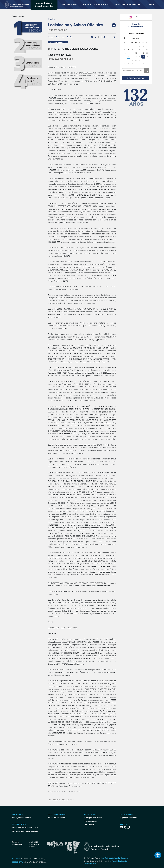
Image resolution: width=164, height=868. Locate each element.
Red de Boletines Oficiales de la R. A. (26, 828)
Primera (50, 37)
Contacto (152, 4)
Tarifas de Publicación (57, 818)
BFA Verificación (90, 821)
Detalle (70, 37)
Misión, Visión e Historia (22, 818)
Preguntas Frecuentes (128, 4)
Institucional (69, 4)
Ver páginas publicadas (58, 42)
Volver (52, 19)
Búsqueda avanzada (136, 78)
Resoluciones (60, 37)
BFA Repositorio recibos (93, 818)
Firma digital (89, 825)
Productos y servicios (96, 4)
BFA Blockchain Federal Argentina (25, 831)
